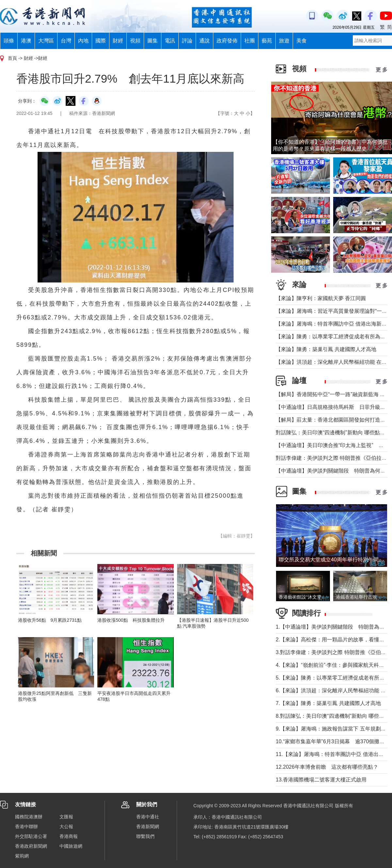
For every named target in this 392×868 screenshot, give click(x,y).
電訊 (170, 41)
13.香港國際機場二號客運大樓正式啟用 (321, 780)
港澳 (26, 41)
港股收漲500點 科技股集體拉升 (131, 620)
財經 (118, 41)
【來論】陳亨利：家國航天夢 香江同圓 (321, 298)
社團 (250, 41)
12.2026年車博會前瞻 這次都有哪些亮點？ (327, 767)
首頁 (12, 58)
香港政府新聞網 (31, 846)
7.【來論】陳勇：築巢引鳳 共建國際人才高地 (328, 703)
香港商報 (69, 836)
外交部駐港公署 (31, 836)
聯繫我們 (145, 836)
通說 (204, 41)
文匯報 (66, 817)
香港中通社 (148, 817)
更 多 (382, 70)
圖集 (153, 41)
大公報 (66, 827)
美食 (302, 41)
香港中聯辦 (26, 827)
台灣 (66, 41)
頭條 (9, 41)
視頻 (135, 41)
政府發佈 (227, 41)
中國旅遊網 (71, 846)
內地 (83, 41)
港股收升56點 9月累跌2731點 (50, 620)
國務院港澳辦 (29, 817)
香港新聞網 (148, 827)
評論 (187, 41)
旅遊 (284, 41)
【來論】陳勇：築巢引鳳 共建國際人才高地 (326, 349)
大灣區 (46, 41)
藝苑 (267, 41)
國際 (101, 41)
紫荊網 (22, 856)
